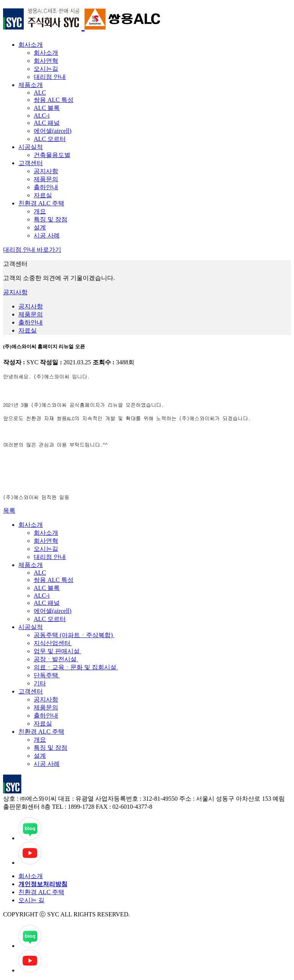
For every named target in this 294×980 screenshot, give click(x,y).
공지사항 (46, 171)
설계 (40, 227)
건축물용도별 (52, 155)
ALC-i (42, 116)
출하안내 (46, 187)
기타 (40, 683)
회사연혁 (46, 61)
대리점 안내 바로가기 (32, 250)
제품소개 (31, 85)
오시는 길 (31, 900)
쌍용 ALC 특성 (54, 100)
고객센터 (31, 163)
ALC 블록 (47, 108)
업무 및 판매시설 (57, 651)
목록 (9, 510)
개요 (40, 211)
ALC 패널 (47, 123)
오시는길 (46, 69)
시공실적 (31, 147)
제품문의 (46, 179)
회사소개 (31, 45)
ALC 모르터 (50, 139)
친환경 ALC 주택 (41, 203)
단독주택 (47, 675)
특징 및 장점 (51, 219)
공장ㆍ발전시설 (56, 659)
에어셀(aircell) (53, 131)
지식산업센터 (53, 643)
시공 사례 (47, 235)
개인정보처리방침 (43, 884)
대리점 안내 (50, 77)
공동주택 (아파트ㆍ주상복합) (74, 635)
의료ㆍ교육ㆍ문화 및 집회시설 (76, 667)
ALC (40, 93)
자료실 (43, 195)
